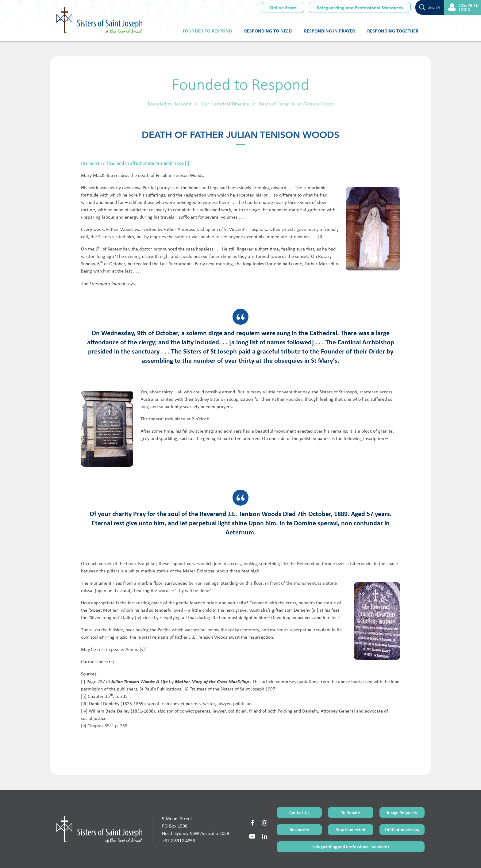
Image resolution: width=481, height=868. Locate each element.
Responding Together (393, 31)
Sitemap (243, 857)
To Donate (351, 788)
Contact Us (299, 788)
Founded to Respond (207, 31)
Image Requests (402, 788)
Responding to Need (268, 31)
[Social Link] (252, 799)
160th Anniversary (402, 806)
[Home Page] (99, 806)
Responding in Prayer (329, 31)
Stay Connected (351, 806)
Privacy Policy (262, 857)
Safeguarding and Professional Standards (360, 7)
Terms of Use (225, 857)
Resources (299, 806)
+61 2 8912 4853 (179, 817)
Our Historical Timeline (225, 104)
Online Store (283, 7)
